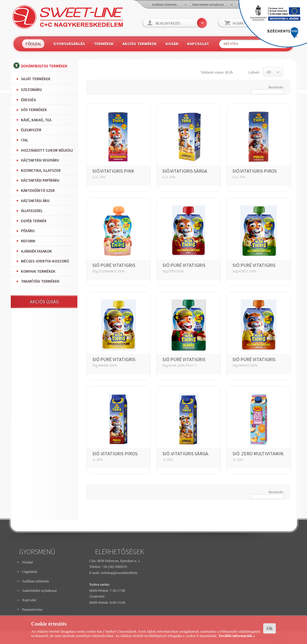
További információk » (237, 636)
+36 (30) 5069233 (115, 567)
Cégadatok (30, 572)
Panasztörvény (32, 610)
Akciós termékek (139, 44)
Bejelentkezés (168, 23)
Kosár (172, 44)
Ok (270, 628)
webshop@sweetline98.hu (119, 573)
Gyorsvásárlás (69, 44)
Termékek (104, 44)
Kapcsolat (198, 44)
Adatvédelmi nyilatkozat (208, 4)
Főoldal (34, 44)
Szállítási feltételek (36, 581)
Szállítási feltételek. (165, 4)
